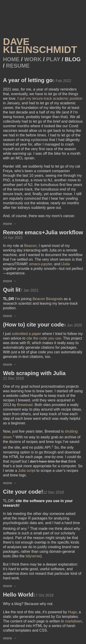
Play (54, 59)
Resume (18, 66)
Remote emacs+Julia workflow (43, 232)
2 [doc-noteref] (52, 446)
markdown (73, 621)
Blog (73, 59)
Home (12, 59)
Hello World (18, 595)
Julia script (27, 471)
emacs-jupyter (41, 264)
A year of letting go (28, 80)
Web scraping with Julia (34, 373)
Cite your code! (23, 492)
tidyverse (33, 556)
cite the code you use (44, 338)
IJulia (65, 264)
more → (10, 224)
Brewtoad (25, 405)
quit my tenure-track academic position (51, 98)
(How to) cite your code (33, 325)
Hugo (72, 612)
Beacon (30, 246)
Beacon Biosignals (48, 299)
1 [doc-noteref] (14, 436)
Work (34, 59)
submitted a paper (26, 334)
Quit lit (12, 290)
